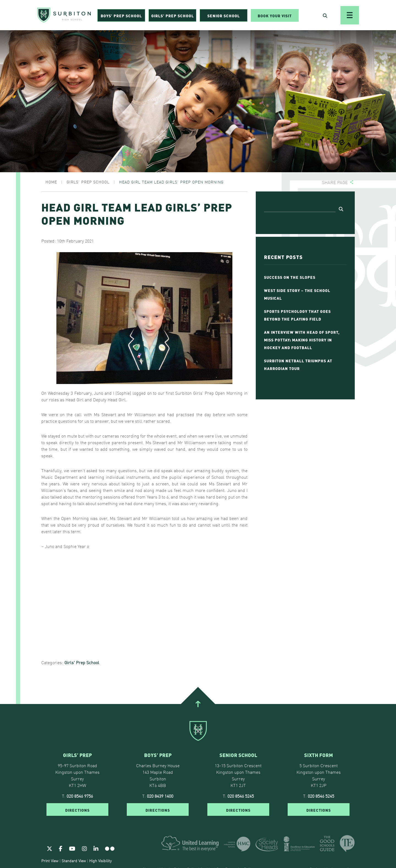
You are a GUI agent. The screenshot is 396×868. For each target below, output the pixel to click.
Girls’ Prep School (173, 15)
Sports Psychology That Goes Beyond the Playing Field (297, 315)
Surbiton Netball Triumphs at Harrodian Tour (298, 364)
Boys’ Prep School (121, 15)
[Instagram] (84, 848)
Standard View (74, 861)
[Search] (300, 208)
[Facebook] (61, 848)
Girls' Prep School (82, 662)
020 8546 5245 (241, 796)
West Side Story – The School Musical (297, 294)
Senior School (224, 15)
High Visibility (100, 861)
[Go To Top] (198, 704)
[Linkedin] (96, 848)
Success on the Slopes (290, 277)
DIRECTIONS (77, 810)
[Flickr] (110, 848)
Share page (335, 182)
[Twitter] (50, 848)
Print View (50, 861)
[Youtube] (72, 848)
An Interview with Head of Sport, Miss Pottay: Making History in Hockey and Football (302, 340)
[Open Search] (325, 15)
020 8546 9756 (80, 796)
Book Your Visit (275, 15)
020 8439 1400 (160, 796)
